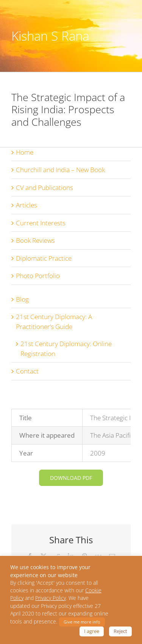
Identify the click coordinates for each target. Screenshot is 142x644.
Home (25, 152)
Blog (22, 299)
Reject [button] (120, 631)
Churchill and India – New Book (60, 170)
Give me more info (82, 622)
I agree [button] (92, 631)
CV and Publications (44, 188)
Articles (27, 205)
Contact (27, 371)
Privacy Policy (51, 598)
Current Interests (41, 223)
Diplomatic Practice (44, 258)
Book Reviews (35, 240)
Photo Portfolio (38, 276)
